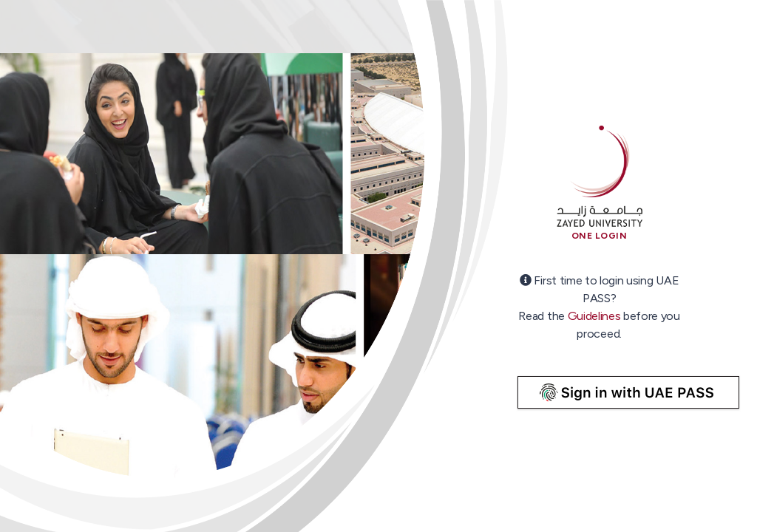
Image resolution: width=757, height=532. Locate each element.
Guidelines (594, 316)
